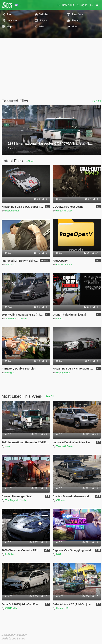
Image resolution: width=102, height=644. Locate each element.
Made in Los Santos (13, 639)
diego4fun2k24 (64, 211)
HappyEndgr (12, 211)
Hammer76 (62, 608)
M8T (59, 554)
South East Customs (17, 318)
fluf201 (60, 318)
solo (8, 446)
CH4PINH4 (11, 608)
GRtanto (61, 500)
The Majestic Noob (16, 500)
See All (97, 101)
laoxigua (10, 372)
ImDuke (10, 554)
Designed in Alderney (14, 635)
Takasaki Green (65, 446)
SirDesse (10, 265)
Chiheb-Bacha (64, 265)
